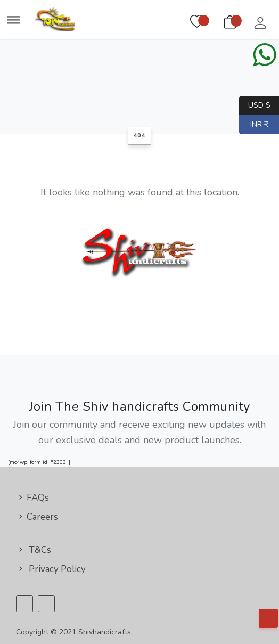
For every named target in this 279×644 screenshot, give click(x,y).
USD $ (259, 105)
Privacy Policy (51, 569)
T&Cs (34, 550)
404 (140, 136)
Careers (37, 517)
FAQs (32, 498)
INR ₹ (254, 125)
